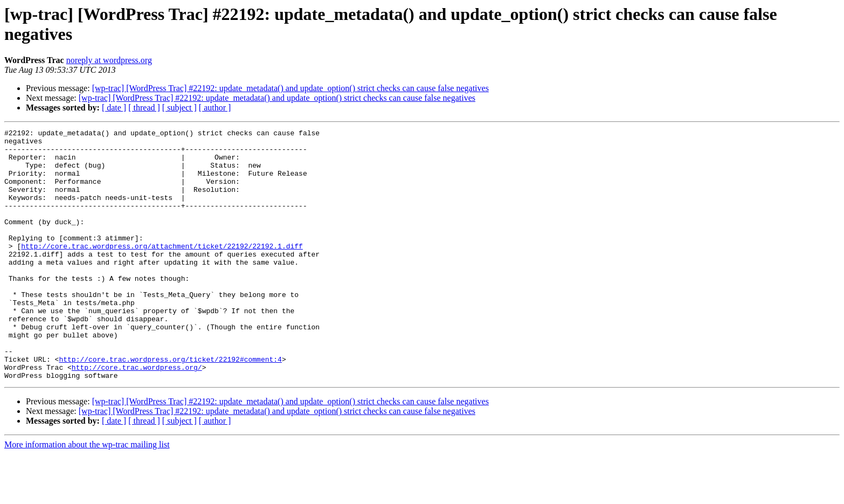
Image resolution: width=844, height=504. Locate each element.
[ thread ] (144, 108)
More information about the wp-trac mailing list (87, 495)
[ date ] (114, 108)
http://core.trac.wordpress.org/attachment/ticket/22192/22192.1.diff (162, 270)
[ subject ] (179, 108)
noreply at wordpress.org (109, 60)
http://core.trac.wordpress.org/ (137, 416)
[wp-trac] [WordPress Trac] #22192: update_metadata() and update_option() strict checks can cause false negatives (290, 88)
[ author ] (215, 108)
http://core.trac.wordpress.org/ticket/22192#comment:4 (170, 406)
